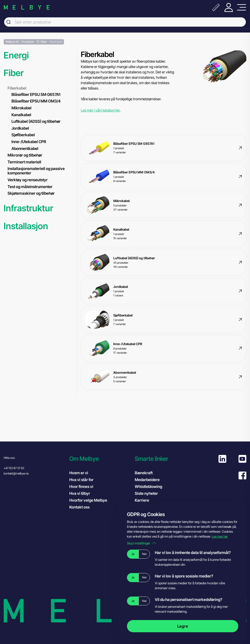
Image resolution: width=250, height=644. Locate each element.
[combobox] (125, 22)
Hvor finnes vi (81, 486)
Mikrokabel (21, 108)
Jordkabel (20, 128)
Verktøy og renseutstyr (28, 180)
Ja (133, 554)
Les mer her (220, 536)
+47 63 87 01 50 (14, 468)
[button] (100, 459)
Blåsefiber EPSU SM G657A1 (36, 94)
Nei (144, 554)
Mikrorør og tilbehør (25, 155)
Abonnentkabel (25, 148)
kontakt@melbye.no (16, 473)
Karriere (142, 500)
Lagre (183, 626)
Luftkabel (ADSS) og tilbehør (36, 121)
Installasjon (26, 226)
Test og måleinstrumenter (30, 187)
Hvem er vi (79, 473)
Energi (16, 55)
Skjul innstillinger (141, 543)
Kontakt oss (79, 507)
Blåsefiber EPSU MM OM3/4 (36, 101)
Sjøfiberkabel (23, 135)
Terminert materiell (24, 162)
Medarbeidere (147, 480)
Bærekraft (144, 473)
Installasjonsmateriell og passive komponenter (36, 171)
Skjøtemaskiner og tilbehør (31, 193)
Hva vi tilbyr (80, 493)
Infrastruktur (28, 208)
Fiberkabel (17, 88)
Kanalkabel (21, 115)
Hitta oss (9, 458)
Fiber (14, 73)
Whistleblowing (148, 486)
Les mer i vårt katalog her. (101, 110)
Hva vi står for (81, 480)
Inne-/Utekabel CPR (29, 142)
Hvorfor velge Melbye (88, 500)
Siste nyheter (146, 493)
